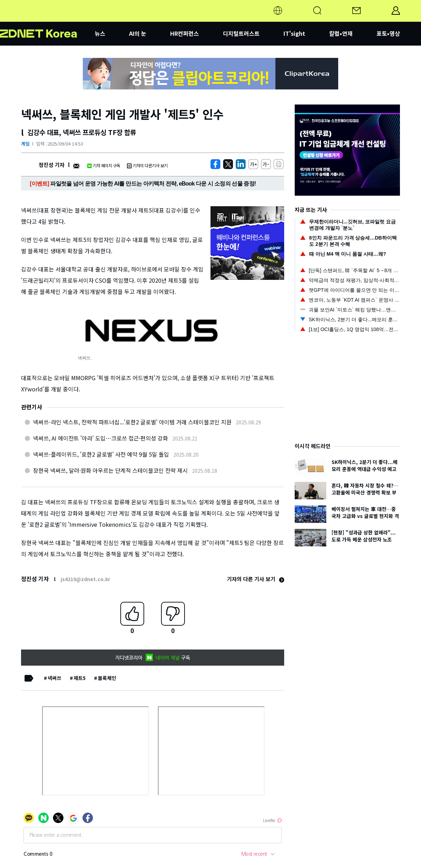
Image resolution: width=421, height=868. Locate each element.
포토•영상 (388, 33)
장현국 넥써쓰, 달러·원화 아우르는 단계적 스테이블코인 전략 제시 (110, 470)
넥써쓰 (55, 678)
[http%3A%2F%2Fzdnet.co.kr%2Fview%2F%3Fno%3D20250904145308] (241, 164)
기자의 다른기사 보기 (147, 165)
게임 (25, 144)
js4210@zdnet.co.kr (85, 579)
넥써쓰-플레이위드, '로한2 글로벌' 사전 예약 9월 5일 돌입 (101, 454)
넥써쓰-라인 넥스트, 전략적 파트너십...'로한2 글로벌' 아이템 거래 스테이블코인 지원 (132, 422)
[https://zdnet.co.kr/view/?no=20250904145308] (215, 164)
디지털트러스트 (241, 33)
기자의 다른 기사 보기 (256, 579)
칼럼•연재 (341, 33)
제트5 (80, 678)
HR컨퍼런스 (185, 33)
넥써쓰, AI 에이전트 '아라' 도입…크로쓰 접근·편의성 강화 (101, 438)
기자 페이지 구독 (104, 165)
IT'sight (294, 33)
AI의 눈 (138, 33)
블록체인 (107, 678)
